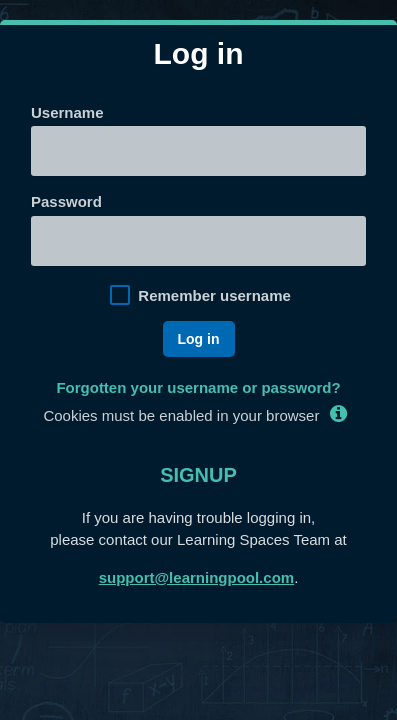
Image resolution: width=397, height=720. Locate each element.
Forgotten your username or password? (198, 387)
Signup (198, 475)
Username (67, 112)
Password (66, 201)
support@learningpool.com (196, 577)
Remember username (214, 295)
